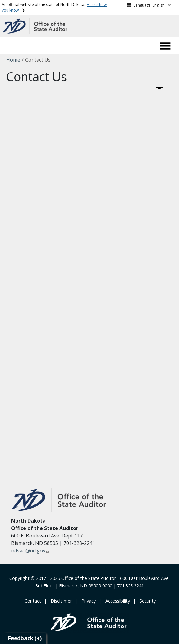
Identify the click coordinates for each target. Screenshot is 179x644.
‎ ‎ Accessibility (116, 601)
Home (13, 60)
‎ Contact (32, 601)
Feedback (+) (25, 638)
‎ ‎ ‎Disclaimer (60, 601)
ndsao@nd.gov (28, 551)
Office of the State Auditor (89, 578)
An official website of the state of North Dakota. (54, 7)
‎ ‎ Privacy (87, 601)
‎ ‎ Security (146, 601)
